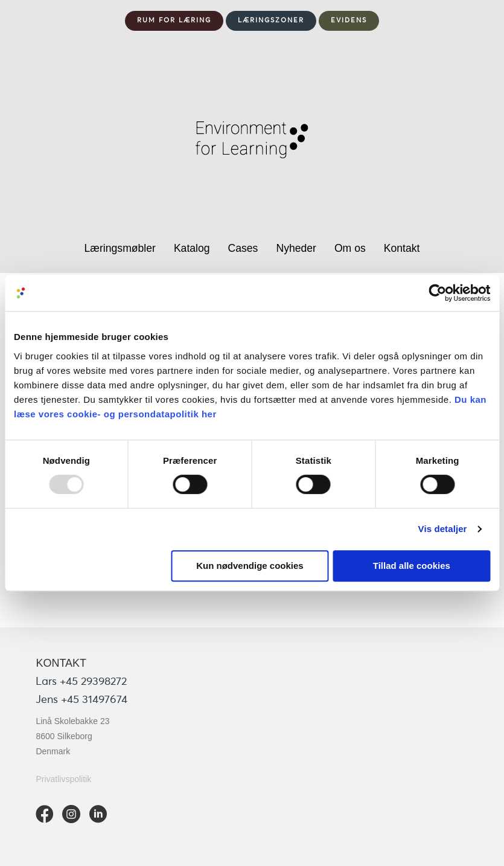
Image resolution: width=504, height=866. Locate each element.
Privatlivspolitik (63, 779)
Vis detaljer (443, 529)
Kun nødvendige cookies (250, 566)
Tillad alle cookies (412, 566)
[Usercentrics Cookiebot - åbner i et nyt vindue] (437, 293)
